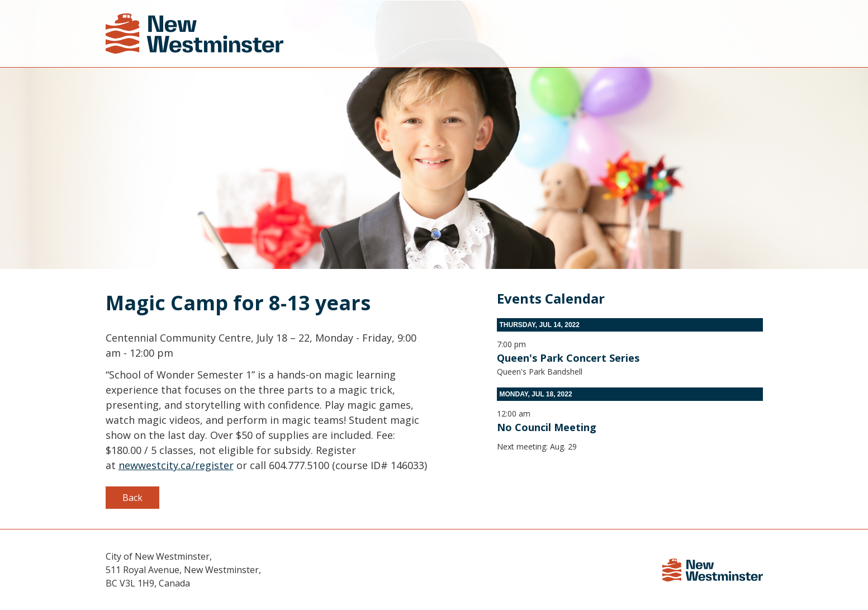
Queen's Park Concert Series (568, 358)
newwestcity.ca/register (176, 465)
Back (132, 498)
